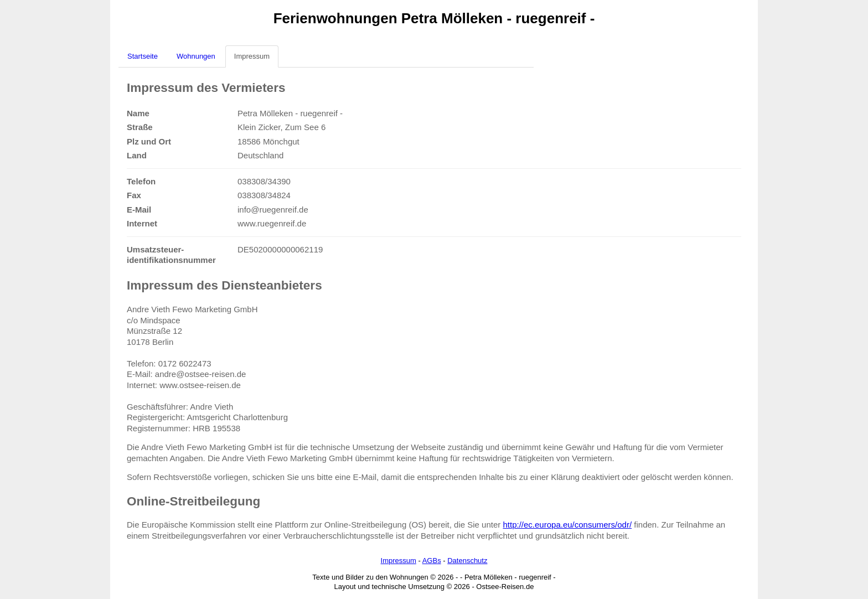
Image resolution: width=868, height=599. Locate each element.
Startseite (143, 56)
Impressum (252, 56)
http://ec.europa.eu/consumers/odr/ (567, 525)
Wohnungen (196, 56)
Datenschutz (467, 561)
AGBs (432, 561)
